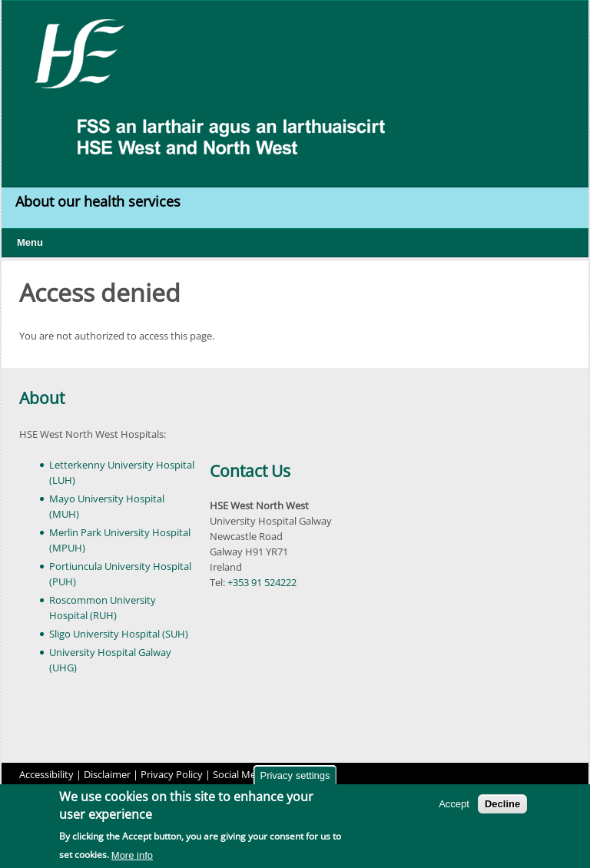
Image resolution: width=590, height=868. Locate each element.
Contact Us (250, 471)
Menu (30, 242)
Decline (502, 806)
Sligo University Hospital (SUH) (119, 634)
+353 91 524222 (262, 582)
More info (132, 858)
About (42, 398)
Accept (454, 806)
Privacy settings (295, 778)
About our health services (100, 201)
